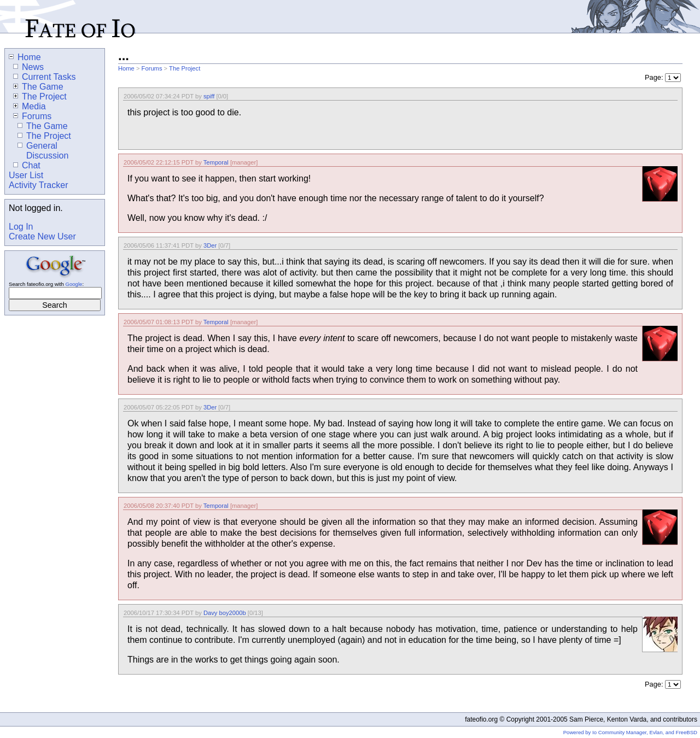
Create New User (42, 236)
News (28, 67)
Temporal (216, 162)
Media (30, 106)
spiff (209, 96)
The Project (185, 68)
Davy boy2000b (225, 613)
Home (126, 68)
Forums (152, 68)
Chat (27, 165)
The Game (38, 87)
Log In (21, 227)
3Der (210, 245)
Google (74, 284)
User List (26, 175)
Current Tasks (44, 77)
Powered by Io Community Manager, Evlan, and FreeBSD (630, 732)
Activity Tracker (38, 185)
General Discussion (43, 151)
